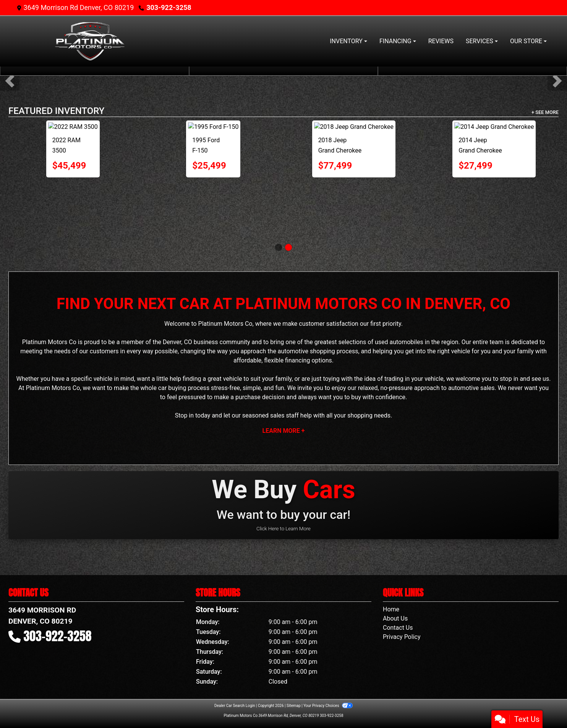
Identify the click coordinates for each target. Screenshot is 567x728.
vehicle (103, 379)
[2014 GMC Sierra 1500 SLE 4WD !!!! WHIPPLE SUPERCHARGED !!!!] (354, 157)
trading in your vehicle (414, 379)
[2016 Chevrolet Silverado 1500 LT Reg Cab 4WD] (494, 157)
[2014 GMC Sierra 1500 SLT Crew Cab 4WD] (213, 157)
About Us (395, 618)
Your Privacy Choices (328, 706)
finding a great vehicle (212, 379)
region (450, 342)
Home (391, 609)
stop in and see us (524, 379)
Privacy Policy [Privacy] (402, 637)
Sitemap (294, 706)
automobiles (406, 342)
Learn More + (284, 431)
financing (297, 360)
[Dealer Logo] (89, 41)
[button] (10, 81)
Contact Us (398, 628)
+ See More (545, 112)
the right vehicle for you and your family (480, 351)
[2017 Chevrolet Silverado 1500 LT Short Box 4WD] (73, 157)
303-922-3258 (169, 7)
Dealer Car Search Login (235, 706)
